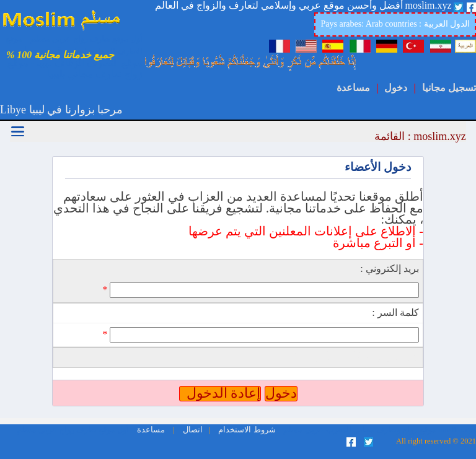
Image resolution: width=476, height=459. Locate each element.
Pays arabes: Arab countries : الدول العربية (395, 24)
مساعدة (353, 88)
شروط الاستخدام (246, 430)
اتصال (192, 430)
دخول (396, 88)
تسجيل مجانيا (449, 88)
